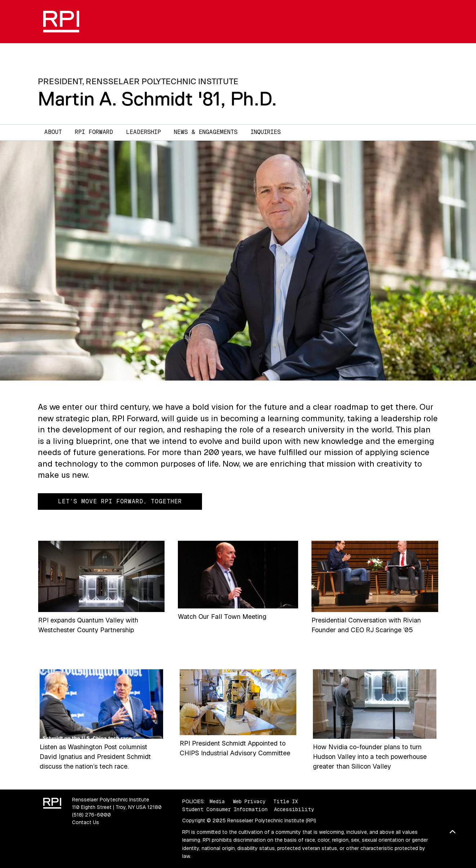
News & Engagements (206, 132)
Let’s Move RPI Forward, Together (120, 501)
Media (217, 801)
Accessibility (294, 809)
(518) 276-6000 (91, 815)
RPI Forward (94, 132)
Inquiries (266, 132)
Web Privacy (249, 801)
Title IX (286, 801)
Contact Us (86, 822)
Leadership (143, 132)
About (53, 132)
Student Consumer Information (225, 809)
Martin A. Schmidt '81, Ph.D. (157, 99)
